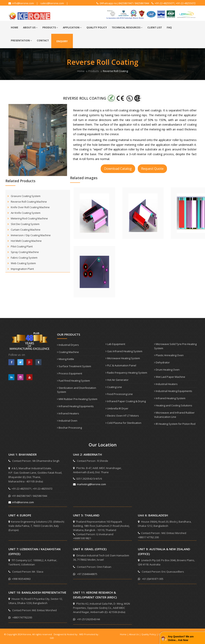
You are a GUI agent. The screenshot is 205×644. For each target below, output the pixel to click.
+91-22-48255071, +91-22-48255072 (174, 3)
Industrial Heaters (166, 384)
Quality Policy (97, 27)
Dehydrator (162, 362)
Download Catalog (118, 169)
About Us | (135, 634)
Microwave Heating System (123, 358)
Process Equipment (70, 373)
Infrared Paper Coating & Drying (126, 401)
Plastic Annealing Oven (169, 355)
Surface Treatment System (74, 366)
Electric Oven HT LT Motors (122, 416)
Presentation (21, 40)
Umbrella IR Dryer (117, 408)
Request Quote (152, 169)
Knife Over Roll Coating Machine (30, 207)
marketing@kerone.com (89, 484)
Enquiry (62, 41)
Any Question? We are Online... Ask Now (181, 638)
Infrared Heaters (68, 413)
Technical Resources (127, 27)
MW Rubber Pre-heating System (77, 399)
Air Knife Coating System (26, 213)
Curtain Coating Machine (26, 230)
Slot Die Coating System (25, 224)
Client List (155, 27)
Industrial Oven (67, 421)
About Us (30, 27)
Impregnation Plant (22, 269)
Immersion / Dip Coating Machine (31, 235)
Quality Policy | (150, 634)
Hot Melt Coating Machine (26, 241)
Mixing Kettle (66, 359)
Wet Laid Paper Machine (170, 377)
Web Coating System (23, 263)
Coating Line (114, 387)
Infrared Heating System (170, 398)
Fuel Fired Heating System (73, 381)
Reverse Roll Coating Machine (29, 202)
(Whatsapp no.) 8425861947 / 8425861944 (123, 3)
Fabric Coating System (24, 258)
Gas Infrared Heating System (124, 351)
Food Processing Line (119, 394)
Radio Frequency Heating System (126, 373)
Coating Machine (68, 352)
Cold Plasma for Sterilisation (123, 423)
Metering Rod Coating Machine (29, 218)
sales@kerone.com (52, 3)
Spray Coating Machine (25, 252)
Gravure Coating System (26, 196)
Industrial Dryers (68, 345)
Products (50, 27)
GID (52, 638)
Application (72, 27)
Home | (125, 634)
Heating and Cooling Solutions (173, 405)
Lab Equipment (115, 344)
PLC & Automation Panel (121, 365)
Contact (43, 40)
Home (15, 27)
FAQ (169, 27)
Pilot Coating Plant (22, 246)
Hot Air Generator (117, 380)
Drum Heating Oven (167, 370)
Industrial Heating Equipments (173, 391)
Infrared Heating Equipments (75, 406)
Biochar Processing (69, 428)
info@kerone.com (21, 3)
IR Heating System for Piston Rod (175, 424)
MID (81, 634)
